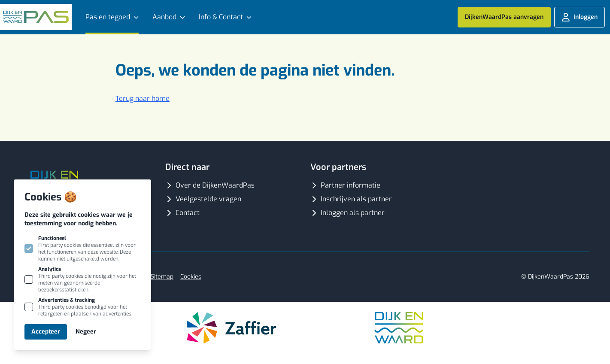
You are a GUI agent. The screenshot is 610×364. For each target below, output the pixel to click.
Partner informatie (345, 185)
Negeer (86, 332)
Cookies (191, 277)
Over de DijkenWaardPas (210, 185)
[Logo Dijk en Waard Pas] (36, 17)
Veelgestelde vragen (203, 199)
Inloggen (580, 17)
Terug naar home (143, 99)
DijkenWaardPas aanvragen (504, 17)
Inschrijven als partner (351, 199)
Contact (182, 213)
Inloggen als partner (347, 213)
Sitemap (162, 277)
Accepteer (46, 332)
